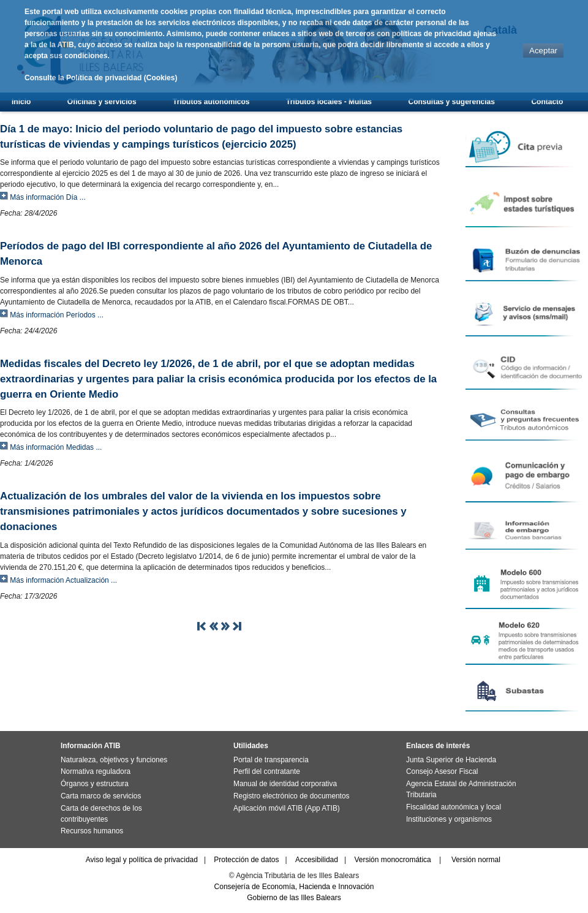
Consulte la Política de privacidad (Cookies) (101, 78)
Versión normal (476, 860)
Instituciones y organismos (449, 819)
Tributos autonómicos (211, 102)
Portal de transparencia (271, 760)
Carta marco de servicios (101, 796)
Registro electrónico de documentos (291, 796)
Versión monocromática (392, 860)
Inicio (21, 102)
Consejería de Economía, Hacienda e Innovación (294, 887)
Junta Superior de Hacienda (451, 760)
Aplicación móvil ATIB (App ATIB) (287, 808)
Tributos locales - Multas (329, 102)
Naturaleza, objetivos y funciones (114, 760)
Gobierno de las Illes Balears (294, 898)
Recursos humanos (92, 831)
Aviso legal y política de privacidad (142, 860)
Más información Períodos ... (57, 315)
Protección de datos (246, 860)
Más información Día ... (47, 197)
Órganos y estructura (95, 784)
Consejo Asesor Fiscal (442, 771)
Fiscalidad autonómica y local (454, 807)
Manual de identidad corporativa (285, 784)
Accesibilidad (317, 860)
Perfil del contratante (267, 771)
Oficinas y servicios (102, 102)
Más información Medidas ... (56, 447)
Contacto (547, 102)
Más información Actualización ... (63, 580)
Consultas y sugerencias (452, 102)
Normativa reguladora (96, 771)
